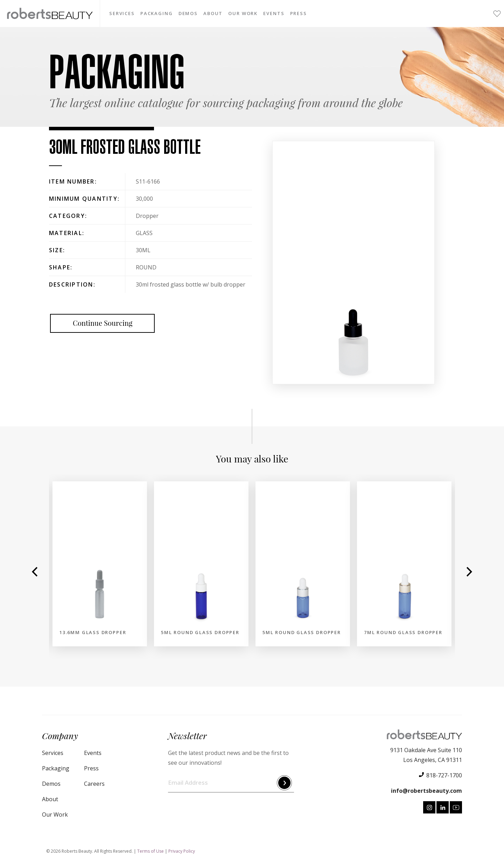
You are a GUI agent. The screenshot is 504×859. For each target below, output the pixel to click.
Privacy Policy (182, 851)
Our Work (243, 13)
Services (122, 13)
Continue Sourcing (103, 323)
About (213, 13)
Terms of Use (150, 851)
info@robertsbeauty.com (426, 791)
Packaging (156, 13)
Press (299, 13)
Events (274, 13)
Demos (188, 13)
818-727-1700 (444, 775)
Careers (94, 784)
